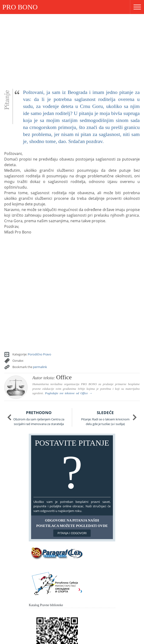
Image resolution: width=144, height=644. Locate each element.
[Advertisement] (72, 49)
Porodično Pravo (40, 354)
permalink (40, 367)
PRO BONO (20, 7)
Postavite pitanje (72, 467)
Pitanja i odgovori (72, 533)
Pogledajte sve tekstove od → (69, 393)
